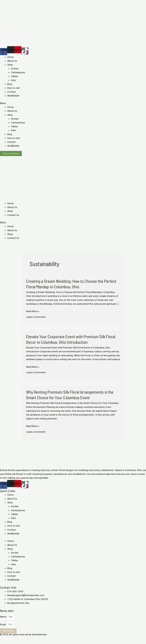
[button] (73, 103)
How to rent (14, 88)
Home (10, 57)
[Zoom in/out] (22, 638)
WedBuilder (13, 96)
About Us (12, 61)
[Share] (9, 638)
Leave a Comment (36, 317)
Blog (10, 84)
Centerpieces (18, 72)
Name (3, 617)
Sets (13, 80)
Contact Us (13, 215)
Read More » (33, 311)
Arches (15, 69)
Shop (10, 65)
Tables (14, 76)
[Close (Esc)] (3, 638)
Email (3, 624)
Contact (12, 92)
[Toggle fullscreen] (15, 638)
